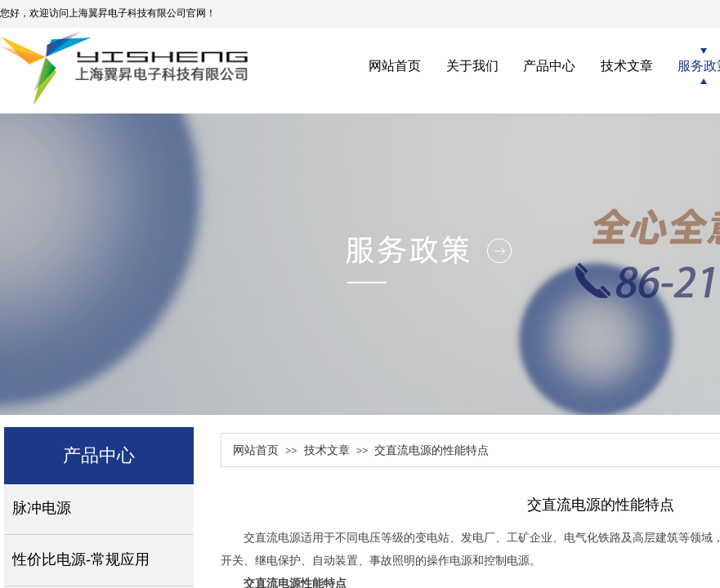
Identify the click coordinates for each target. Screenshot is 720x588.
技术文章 (327, 450)
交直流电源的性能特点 (432, 450)
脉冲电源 (42, 508)
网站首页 (256, 450)
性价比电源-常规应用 (81, 559)
